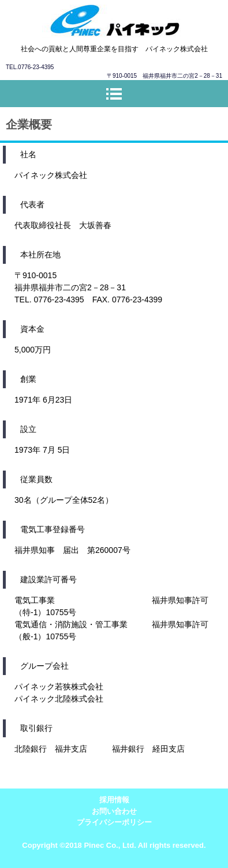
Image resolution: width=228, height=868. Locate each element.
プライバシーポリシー (114, 822)
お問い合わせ (114, 811)
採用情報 (114, 800)
